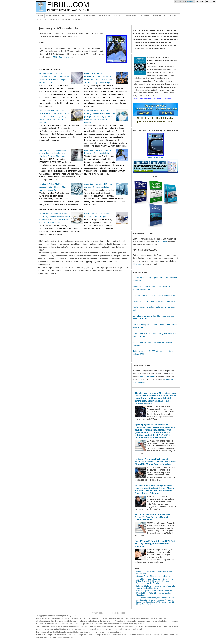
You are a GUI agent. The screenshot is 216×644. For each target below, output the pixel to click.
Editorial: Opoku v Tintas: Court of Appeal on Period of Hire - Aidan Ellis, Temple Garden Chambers (154, 593)
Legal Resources (118, 613)
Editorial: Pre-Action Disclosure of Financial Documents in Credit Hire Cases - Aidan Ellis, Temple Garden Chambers (156, 462)
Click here (163, 242)
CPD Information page (62, 57)
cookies (190, 2)
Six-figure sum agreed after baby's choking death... (155, 295)
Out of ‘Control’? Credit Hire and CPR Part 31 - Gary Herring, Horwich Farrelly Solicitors (155, 544)
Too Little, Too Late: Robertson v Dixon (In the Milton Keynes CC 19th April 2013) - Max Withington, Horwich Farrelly (155, 581)
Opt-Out (211, 2)
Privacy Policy (97, 613)
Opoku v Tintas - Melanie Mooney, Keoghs (153, 576)
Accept (200, 2)
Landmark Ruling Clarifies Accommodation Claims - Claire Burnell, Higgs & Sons (53, 187)
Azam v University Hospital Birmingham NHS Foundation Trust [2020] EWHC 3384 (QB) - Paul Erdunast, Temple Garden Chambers (100, 116)
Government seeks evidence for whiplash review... (155, 301)
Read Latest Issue (156, 156)
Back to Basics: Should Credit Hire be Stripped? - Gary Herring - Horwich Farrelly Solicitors (153, 517)
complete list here (147, 377)
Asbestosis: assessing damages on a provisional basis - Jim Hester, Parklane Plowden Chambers (55, 153)
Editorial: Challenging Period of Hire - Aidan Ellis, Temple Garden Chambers (156, 587)
